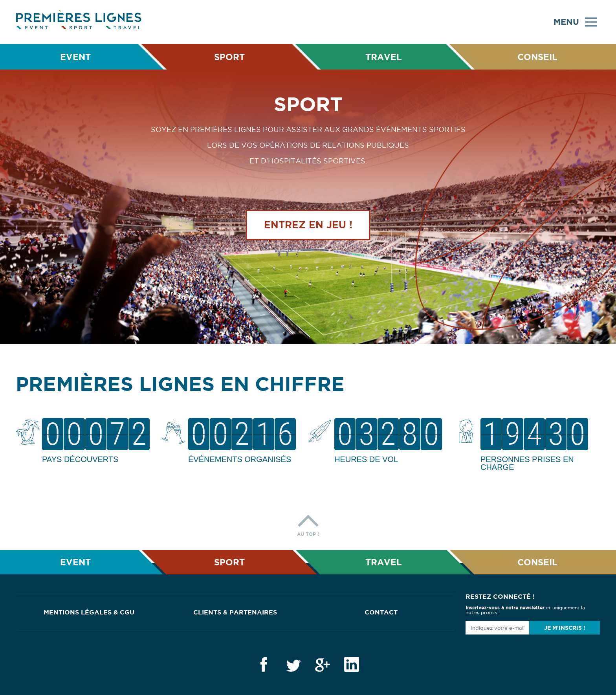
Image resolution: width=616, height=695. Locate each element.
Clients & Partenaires (235, 612)
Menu (575, 22)
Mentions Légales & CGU (89, 612)
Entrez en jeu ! (308, 225)
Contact (381, 612)
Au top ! (308, 524)
